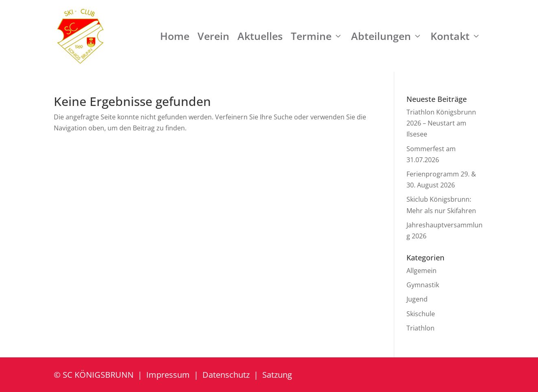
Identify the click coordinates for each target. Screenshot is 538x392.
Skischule (421, 314)
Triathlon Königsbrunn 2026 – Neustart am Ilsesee (441, 123)
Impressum (168, 375)
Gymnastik (423, 285)
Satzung (277, 375)
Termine (317, 36)
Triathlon (421, 328)
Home (175, 36)
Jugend (417, 299)
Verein (213, 36)
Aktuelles (260, 36)
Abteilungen (387, 36)
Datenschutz (226, 375)
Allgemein (422, 271)
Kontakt (456, 36)
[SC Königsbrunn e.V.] (80, 36)
